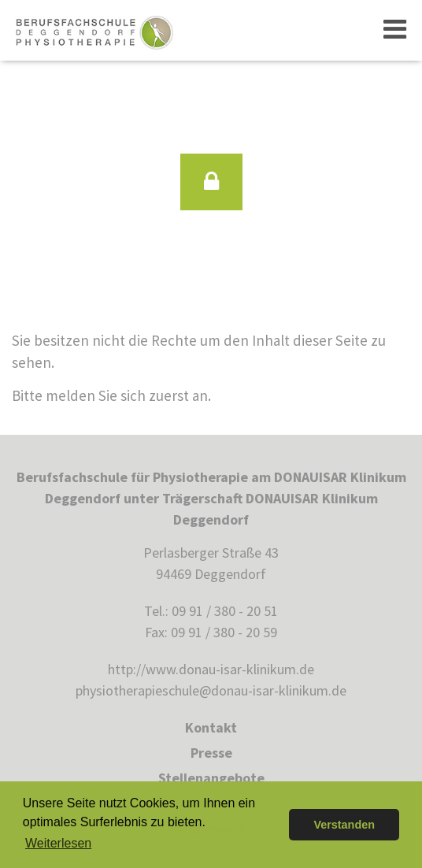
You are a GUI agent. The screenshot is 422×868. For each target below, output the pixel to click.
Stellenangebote (211, 778)
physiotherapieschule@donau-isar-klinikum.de (211, 690)
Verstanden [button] (344, 825)
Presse (211, 753)
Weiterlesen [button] (58, 843)
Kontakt (211, 727)
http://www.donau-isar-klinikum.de (211, 669)
